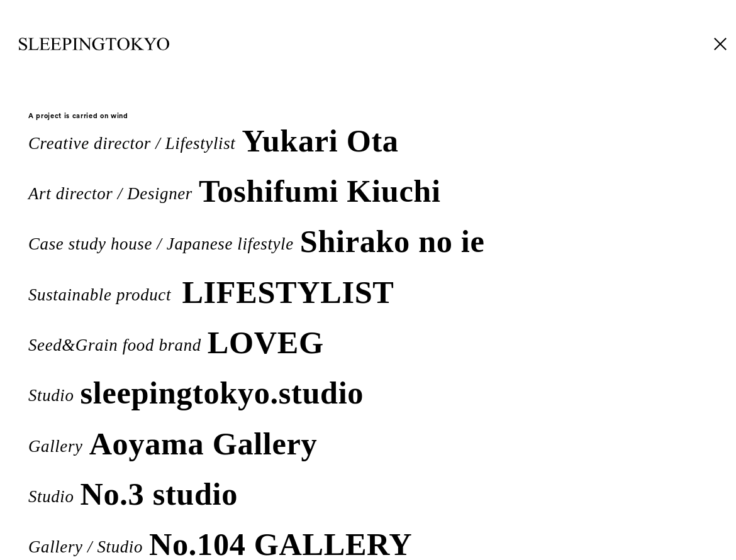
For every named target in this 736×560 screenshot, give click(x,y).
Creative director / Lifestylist (213, 139)
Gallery (173, 442)
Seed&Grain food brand (176, 340)
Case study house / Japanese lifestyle (256, 239)
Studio (196, 391)
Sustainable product (211, 290)
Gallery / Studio (220, 542)
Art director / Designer (234, 189)
